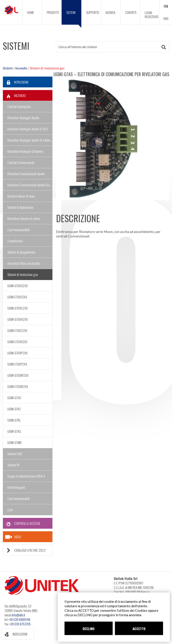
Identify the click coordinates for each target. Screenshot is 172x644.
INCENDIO (14, 96)
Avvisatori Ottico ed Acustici (24, 263)
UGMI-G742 (14, 409)
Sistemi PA (13, 465)
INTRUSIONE (16, 82)
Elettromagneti (16, 487)
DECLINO (89, 629)
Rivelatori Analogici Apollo (23, 118)
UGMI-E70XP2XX (17, 364)
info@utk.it (18, 615)
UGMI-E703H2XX (17, 342)
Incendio (21, 68)
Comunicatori (15, 241)
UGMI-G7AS (14, 431)
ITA (166, 6)
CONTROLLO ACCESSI (21, 523)
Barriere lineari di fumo (21, 196)
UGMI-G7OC (14, 398)
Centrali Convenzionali (21, 162)
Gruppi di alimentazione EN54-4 (26, 476)
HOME (31, 12)
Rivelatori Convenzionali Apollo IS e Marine (30, 185)
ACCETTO (139, 629)
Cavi (10, 510)
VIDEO (13, 537)
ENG (166, 18)
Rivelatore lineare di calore (24, 218)
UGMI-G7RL (14, 420)
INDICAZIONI (14, 634)
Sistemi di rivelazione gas (47, 68)
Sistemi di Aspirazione (20, 207)
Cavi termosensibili (19, 230)
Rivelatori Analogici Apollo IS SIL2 (28, 129)
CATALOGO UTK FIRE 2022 (24, 550)
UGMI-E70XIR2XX (18, 386)
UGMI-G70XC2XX (18, 308)
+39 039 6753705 (20, 624)
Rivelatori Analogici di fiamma (25, 151)
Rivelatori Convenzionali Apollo (26, 174)
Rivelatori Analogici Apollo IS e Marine (30, 140)
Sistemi (8, 68)
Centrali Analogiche (19, 106)
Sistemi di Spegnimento (21, 252)
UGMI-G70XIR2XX (18, 375)
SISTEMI (74, 17)
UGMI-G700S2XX (18, 286)
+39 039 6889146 (19, 619)
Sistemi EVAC (15, 454)
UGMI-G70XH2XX (18, 319)
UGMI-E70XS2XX (17, 297)
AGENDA (110, 12)
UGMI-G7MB (14, 442)
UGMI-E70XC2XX (17, 330)
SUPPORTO (93, 12)
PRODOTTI (53, 12)
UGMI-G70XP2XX (17, 353)
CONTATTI (131, 12)
